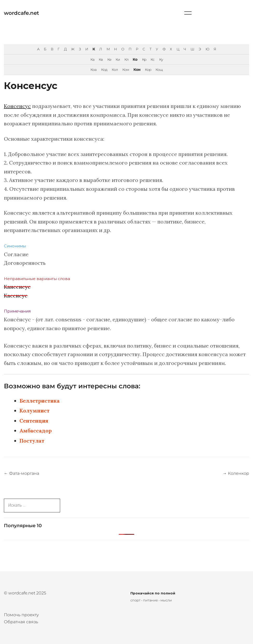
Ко (135, 59)
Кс (153, 59)
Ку (161, 59)
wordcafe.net (21, 13)
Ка (92, 59)
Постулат (32, 441)
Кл (126, 59)
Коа (93, 70)
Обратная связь (21, 622)
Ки (118, 59)
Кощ (159, 70)
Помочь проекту (21, 615)
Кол (115, 70)
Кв (101, 59)
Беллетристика (40, 401)
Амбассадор (36, 431)
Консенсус (17, 106)
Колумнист (34, 411)
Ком (126, 70)
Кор (148, 70)
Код (104, 70)
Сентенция (34, 421)
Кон (137, 70)
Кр (144, 59)
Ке (109, 59)
